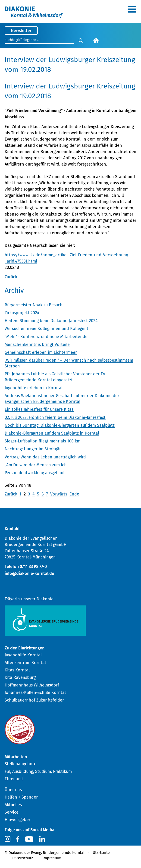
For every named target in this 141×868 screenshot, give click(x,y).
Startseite (101, 853)
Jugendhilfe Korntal (23, 655)
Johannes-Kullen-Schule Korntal (35, 693)
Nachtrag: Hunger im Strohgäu (33, 449)
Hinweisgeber (17, 820)
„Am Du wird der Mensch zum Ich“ (36, 465)
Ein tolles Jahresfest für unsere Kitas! (39, 409)
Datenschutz (23, 858)
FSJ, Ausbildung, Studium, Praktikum (38, 771)
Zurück (11, 277)
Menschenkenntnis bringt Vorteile (37, 345)
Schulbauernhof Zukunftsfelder (34, 700)
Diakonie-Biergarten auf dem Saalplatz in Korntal (52, 433)
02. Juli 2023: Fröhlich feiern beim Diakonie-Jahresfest (55, 417)
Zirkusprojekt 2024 (22, 313)
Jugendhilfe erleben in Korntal (34, 388)
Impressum (52, 858)
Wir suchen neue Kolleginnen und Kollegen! (46, 329)
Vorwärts (59, 494)
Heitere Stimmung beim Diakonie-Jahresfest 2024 (51, 321)
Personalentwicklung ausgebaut (35, 473)
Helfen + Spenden (22, 797)
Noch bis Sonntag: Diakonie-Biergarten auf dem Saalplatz (60, 425)
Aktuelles (13, 805)
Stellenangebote (20, 764)
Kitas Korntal (17, 670)
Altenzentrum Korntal (25, 663)
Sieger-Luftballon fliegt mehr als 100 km (42, 441)
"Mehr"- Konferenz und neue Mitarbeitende (46, 337)
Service (12, 812)
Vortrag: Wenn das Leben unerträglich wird (45, 457)
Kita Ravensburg (20, 677)
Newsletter (21, 31)
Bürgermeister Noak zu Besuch (34, 305)
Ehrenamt (14, 779)
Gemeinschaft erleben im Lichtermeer (41, 352)
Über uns (13, 790)
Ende (74, 494)
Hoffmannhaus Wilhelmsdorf (32, 685)
